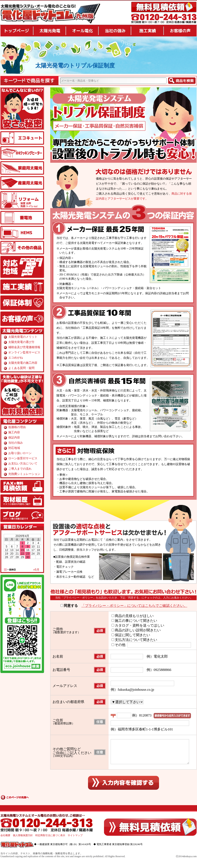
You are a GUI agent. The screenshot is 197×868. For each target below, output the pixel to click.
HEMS (22, 233)
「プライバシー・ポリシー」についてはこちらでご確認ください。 (134, 606)
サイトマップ (75, 840)
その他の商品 (22, 248)
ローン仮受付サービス (23, 458)
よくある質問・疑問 (21, 368)
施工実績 (147, 31)
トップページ (17, 31)
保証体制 (22, 303)
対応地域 (22, 267)
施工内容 (14, 432)
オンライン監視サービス (24, 352)
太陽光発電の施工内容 (23, 363)
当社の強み (115, 31)
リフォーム (22, 200)
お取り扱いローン (20, 453)
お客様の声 (180, 31)
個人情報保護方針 (23, 840)
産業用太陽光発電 (22, 183)
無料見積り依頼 (164, 7)
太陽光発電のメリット (23, 337)
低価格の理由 (17, 427)
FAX (22, 486)
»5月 (36, 570)
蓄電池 (22, 218)
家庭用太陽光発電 (22, 168)
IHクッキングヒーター (22, 153)
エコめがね (16, 358)
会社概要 (5, 840)
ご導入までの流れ (20, 469)
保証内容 (14, 438)
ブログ (22, 515)
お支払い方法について (23, 464)
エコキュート (22, 138)
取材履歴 (22, 501)
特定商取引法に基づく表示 (50, 840)
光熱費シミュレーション (24, 474)
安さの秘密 (22, 109)
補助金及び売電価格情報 (24, 347)
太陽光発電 (50, 31)
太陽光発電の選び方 (21, 342)
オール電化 (82, 31)
